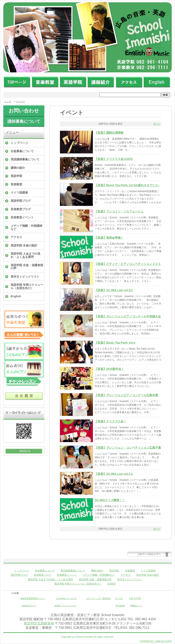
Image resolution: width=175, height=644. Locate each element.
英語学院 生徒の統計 (24, 245)
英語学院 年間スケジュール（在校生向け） (27, 286)
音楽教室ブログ (21, 209)
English (16, 296)
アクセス (16, 237)
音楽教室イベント (22, 217)
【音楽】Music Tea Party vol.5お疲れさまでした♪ (127, 185)
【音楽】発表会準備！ (109, 238)
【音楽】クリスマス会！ (111, 421)
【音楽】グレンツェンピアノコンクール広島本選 (126, 395)
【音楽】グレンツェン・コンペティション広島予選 (128, 448)
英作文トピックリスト (25, 277)
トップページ (19, 143)
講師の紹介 (18, 168)
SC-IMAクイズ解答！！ (110, 500)
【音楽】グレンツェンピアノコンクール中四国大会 (128, 316)
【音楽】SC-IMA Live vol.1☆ (114, 474)
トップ (8, 101)
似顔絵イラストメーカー (66, 606)
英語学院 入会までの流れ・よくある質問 (25, 255)
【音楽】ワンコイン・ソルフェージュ (119, 211)
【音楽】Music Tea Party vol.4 (115, 343)
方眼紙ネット (136, 606)
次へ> (157, 124)
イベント (21, 101)
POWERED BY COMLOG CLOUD (156, 641)
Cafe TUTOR (135, 598)
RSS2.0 (25, 451)
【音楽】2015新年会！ (109, 369)
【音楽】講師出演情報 (109, 133)
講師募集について (24, 121)
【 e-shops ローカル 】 (66, 598)
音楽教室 (16, 184)
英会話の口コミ (29, 606)
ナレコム (119, 598)
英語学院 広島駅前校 (39, 623)
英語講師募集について (25, 159)
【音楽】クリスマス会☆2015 (114, 159)
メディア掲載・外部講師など (26, 227)
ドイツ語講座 (19, 193)
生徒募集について (22, 151)
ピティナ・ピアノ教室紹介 (99, 598)
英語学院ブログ (21, 201)
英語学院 (16, 176)
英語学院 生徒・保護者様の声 (27, 267)
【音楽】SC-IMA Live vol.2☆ (114, 290)
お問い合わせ (24, 111)
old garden (120, 606)
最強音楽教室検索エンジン (33, 598)
